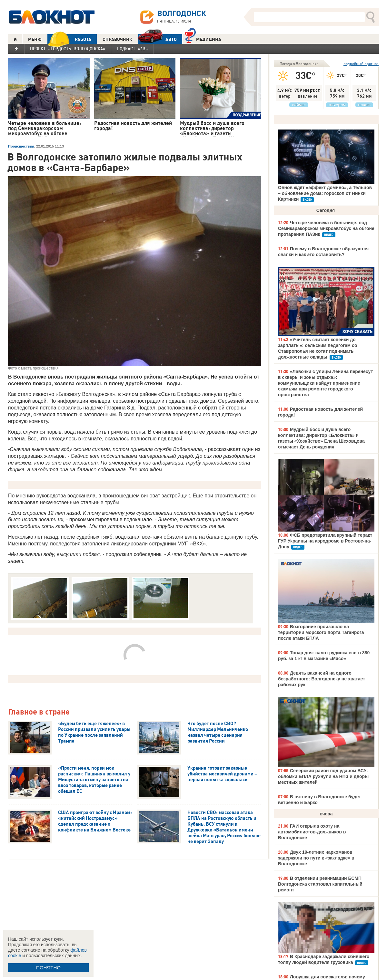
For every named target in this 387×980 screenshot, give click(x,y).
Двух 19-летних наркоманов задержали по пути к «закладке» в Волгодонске (316, 858)
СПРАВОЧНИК (117, 39)
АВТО (157, 39)
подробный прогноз (361, 64)
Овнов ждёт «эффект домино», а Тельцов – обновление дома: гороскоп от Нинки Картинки (325, 193)
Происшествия (21, 146)
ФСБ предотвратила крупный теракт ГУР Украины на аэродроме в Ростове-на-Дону (325, 541)
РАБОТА (69, 39)
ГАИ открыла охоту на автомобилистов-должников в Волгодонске (312, 832)
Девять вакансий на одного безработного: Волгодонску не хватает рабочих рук (322, 679)
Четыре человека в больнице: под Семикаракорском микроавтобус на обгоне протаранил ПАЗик (326, 228)
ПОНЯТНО (48, 968)
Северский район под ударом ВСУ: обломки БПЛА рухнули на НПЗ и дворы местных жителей (323, 776)
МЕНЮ (35, 39)
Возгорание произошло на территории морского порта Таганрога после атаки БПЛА (321, 632)
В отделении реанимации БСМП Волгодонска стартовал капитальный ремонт (320, 884)
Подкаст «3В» (132, 49)
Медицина (203, 38)
